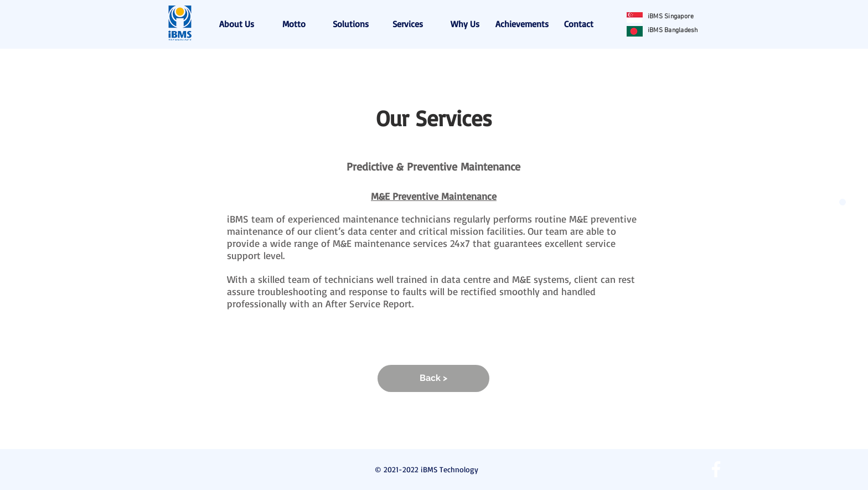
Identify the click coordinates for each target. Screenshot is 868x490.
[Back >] (433, 378)
